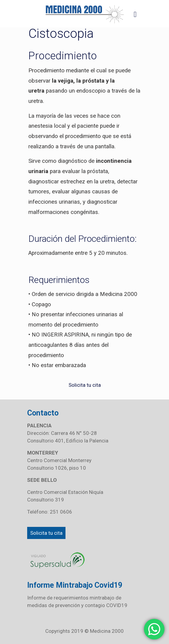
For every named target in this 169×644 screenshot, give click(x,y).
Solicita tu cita (46, 533)
